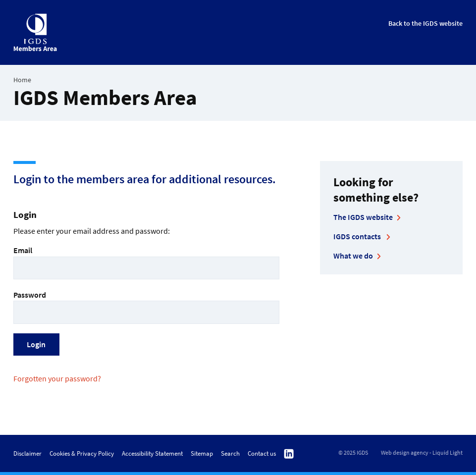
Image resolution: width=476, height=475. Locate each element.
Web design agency (405, 453)
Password (146, 307)
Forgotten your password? (57, 378)
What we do (353, 256)
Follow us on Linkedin (289, 454)
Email (146, 262)
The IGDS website (363, 217)
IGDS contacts (358, 236)
